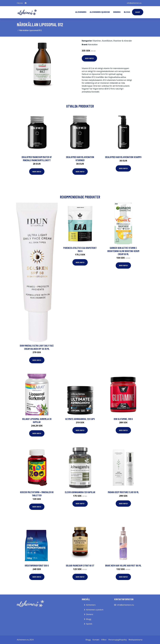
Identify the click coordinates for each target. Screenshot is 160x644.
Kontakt (96, 640)
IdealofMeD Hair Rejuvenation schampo (123, 157)
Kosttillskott (107, 41)
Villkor (104, 640)
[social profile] (26, 3)
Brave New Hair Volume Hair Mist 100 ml (123, 565)
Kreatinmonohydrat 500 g (37, 565)
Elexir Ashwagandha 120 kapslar (80, 492)
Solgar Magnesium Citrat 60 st (80, 565)
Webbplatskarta (135, 640)
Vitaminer (97, 41)
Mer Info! (89, 58)
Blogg (127, 12)
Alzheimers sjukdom (100, 12)
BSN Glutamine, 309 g (123, 419)
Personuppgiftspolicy (118, 640)
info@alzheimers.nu (134, 3)
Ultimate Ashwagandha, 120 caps (80, 419)
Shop (138, 12)
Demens (117, 12)
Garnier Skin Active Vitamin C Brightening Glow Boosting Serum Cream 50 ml (123, 251)
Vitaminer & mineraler (123, 41)
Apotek (89, 624)
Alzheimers (81, 12)
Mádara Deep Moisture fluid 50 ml (123, 492)
